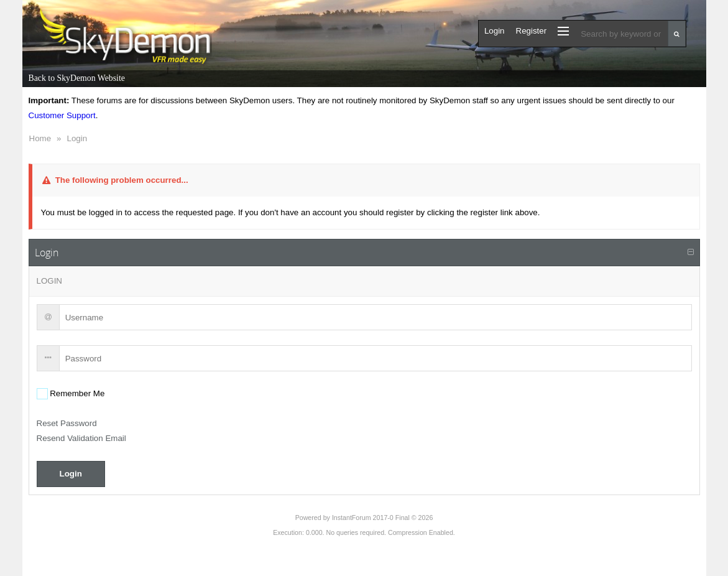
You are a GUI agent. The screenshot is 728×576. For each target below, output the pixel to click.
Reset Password (67, 423)
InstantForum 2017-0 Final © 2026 (382, 518)
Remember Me (76, 393)
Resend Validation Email (81, 438)
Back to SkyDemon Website (77, 78)
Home (40, 138)
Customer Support (62, 115)
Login (77, 138)
